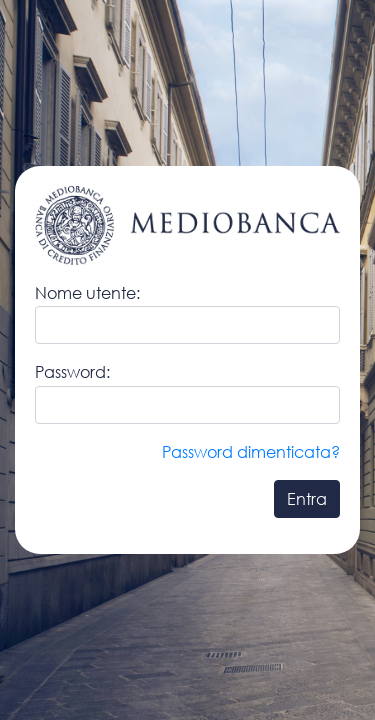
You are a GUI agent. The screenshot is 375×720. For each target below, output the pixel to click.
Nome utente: (87, 292)
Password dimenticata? (251, 451)
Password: (72, 371)
